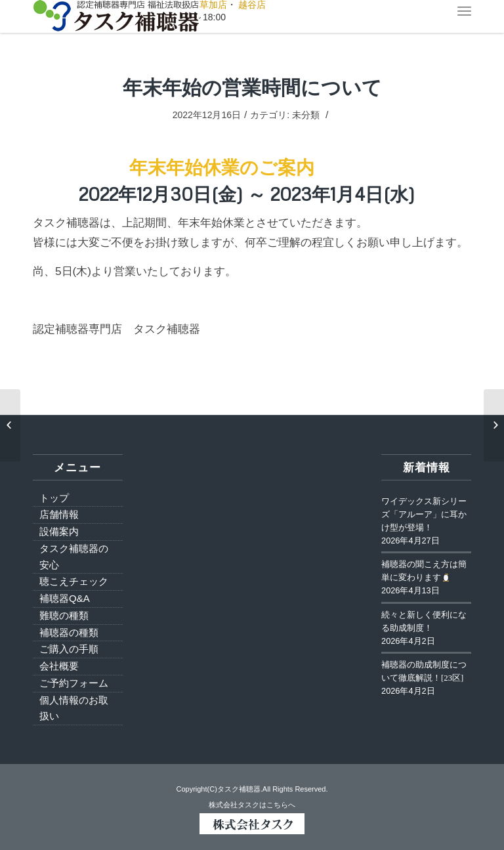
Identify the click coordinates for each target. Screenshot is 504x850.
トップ (54, 498)
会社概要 (59, 666)
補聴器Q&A (65, 598)
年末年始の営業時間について (252, 87)
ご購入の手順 (69, 649)
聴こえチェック (74, 581)
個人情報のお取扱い (74, 708)
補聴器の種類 (69, 632)
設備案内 (59, 531)
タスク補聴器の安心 (74, 557)
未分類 (306, 115)
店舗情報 (59, 514)
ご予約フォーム (74, 683)
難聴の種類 (64, 615)
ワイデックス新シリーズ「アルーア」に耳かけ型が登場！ (424, 515)
